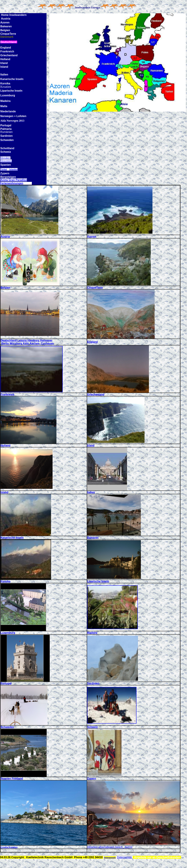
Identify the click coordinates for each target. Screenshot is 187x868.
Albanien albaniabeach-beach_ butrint (110, 847)
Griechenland (96, 394)
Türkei (4, 169)
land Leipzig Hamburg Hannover (32, 340)
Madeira (92, 633)
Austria (5, 236)
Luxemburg (8, 633)
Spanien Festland (12, 779)
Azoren (92, 236)
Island (4, 492)
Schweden (7, 727)
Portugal (6, 683)
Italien (91, 492)
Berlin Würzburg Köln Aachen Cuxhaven (27, 343)
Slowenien (6, 161)
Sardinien (93, 683)
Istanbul (13, 169)
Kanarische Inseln (12, 538)
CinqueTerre (95, 288)
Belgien (5, 288)
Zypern (92, 779)
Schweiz (92, 727)
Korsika (5, 581)
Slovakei (5, 158)
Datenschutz (125, 857)
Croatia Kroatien (9, 847)
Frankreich (7, 394)
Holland (5, 445)
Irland (91, 445)
